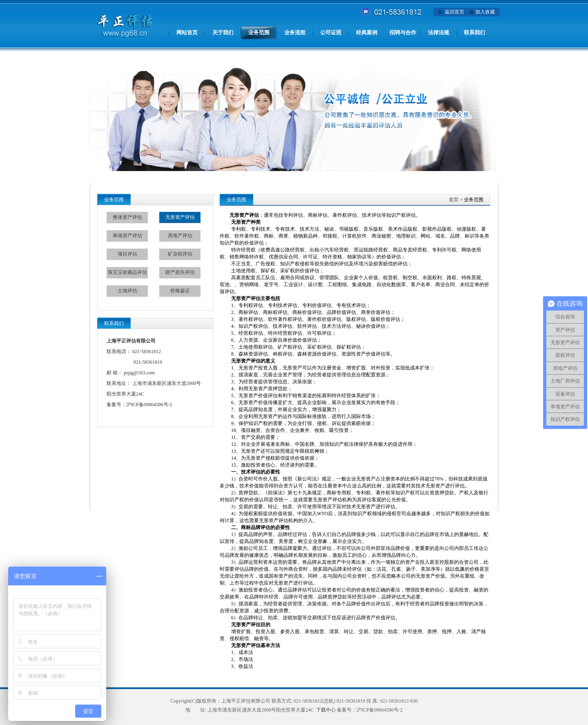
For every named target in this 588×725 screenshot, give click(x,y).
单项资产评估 (127, 236)
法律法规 (439, 32)
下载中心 (326, 710)
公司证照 (331, 32)
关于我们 (223, 32)
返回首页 (454, 12)
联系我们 (474, 32)
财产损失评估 (180, 272)
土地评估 (127, 291)
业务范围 (259, 32)
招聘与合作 (403, 32)
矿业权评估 (180, 254)
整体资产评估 (127, 217)
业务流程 (295, 32)
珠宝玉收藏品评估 (127, 272)
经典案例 (367, 32)
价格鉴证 (180, 291)
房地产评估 (180, 236)
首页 (454, 200)
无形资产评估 (180, 217)
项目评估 (127, 254)
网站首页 (187, 32)
